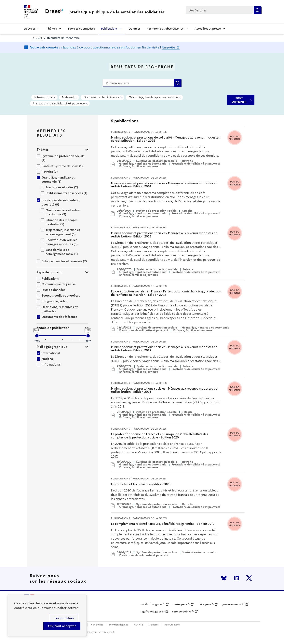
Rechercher (258, 10)
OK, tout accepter (62, 626)
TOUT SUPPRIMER (239, 100)
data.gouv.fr (206, 605)
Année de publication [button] (53, 328)
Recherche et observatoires (165, 29)
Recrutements (172, 625)
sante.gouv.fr (181, 605)
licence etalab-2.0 (104, 632)
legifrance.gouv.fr (153, 612)
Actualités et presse (208, 29)
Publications (109, 29)
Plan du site (97, 625)
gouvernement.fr (233, 605)
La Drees (30, 29)
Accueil (37, 38)
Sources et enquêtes (81, 29)
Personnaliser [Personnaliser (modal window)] (64, 618)
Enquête (169, 47)
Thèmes (52, 29)
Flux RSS (138, 625)
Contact (154, 625)
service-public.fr (183, 612)
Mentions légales (119, 625)
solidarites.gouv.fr (153, 605)
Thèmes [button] (43, 150)
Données (134, 29)
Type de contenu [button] (50, 272)
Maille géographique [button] (52, 347)
